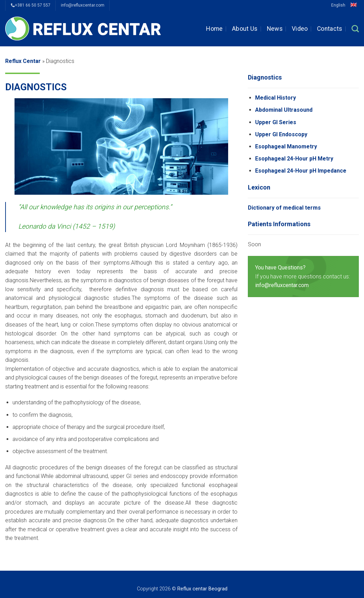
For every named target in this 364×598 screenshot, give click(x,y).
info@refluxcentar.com (83, 5)
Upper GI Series (276, 122)
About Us (245, 29)
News (275, 29)
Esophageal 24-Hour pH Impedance (301, 171)
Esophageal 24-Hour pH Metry (294, 159)
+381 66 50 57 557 (31, 5)
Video (300, 29)
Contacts (330, 29)
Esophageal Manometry (286, 146)
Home (214, 29)
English (345, 5)
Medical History (276, 98)
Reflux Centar (23, 61)
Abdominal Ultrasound (284, 110)
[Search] (355, 29)
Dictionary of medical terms (284, 208)
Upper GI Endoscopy (281, 134)
